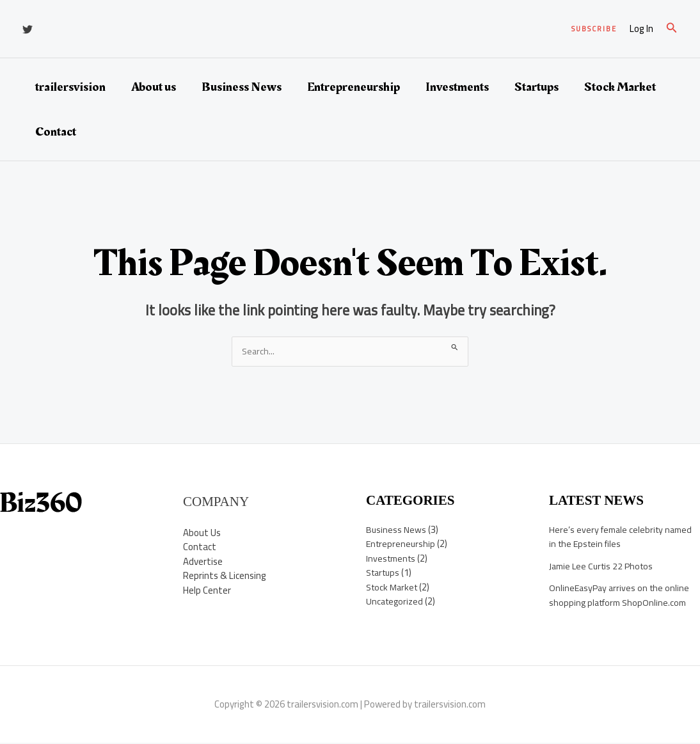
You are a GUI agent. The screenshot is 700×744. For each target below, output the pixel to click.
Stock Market (620, 87)
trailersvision (70, 87)
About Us (202, 533)
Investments (457, 87)
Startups (537, 87)
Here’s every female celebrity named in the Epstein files (624, 537)
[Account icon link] (641, 29)
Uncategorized (396, 602)
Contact (56, 132)
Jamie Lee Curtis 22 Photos (604, 566)
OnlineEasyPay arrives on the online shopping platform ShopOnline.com (621, 596)
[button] (594, 29)
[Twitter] (28, 29)
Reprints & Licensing (225, 577)
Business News (242, 87)
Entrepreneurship (354, 87)
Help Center (207, 591)
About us (154, 87)
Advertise (203, 562)
